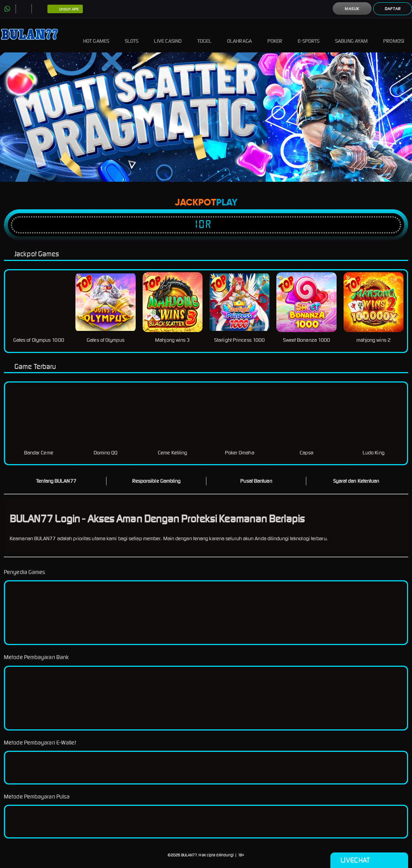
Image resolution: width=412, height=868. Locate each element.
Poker (275, 35)
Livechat (369, 860)
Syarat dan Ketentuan (356, 481)
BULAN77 (189, 855)
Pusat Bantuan (256, 481)
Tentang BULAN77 (56, 481)
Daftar (393, 9)
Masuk (352, 9)
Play (227, 203)
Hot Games (96, 35)
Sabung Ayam (351, 35)
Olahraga (239, 35)
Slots (132, 35)
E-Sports (309, 35)
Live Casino (168, 35)
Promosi (394, 35)
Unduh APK (65, 9)
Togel (205, 35)
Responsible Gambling (156, 481)
